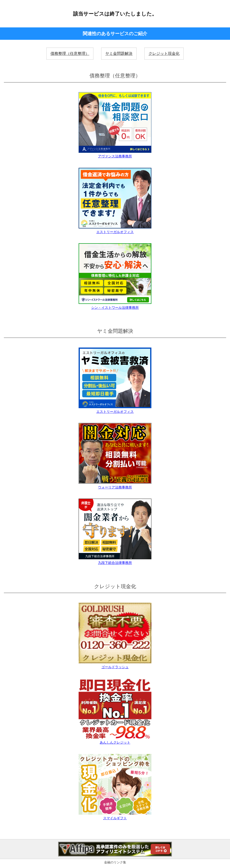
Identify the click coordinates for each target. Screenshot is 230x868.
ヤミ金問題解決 (119, 53)
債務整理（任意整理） (70, 53)
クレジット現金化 (164, 53)
